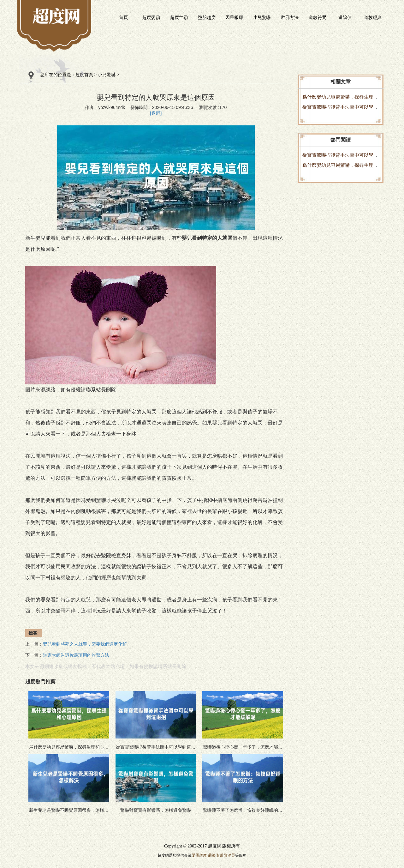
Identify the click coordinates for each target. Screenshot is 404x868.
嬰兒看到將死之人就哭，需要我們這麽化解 (85, 644)
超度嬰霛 (151, 17)
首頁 (123, 17)
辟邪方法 (290, 17)
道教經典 (373, 17)
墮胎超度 (207, 17)
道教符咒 (318, 17)
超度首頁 (84, 75)
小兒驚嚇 (262, 17)
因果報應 (234, 17)
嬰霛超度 (199, 855)
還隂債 (345, 17)
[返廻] (156, 113)
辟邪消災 (228, 855)
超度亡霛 (179, 17)
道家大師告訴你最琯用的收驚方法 (76, 655)
